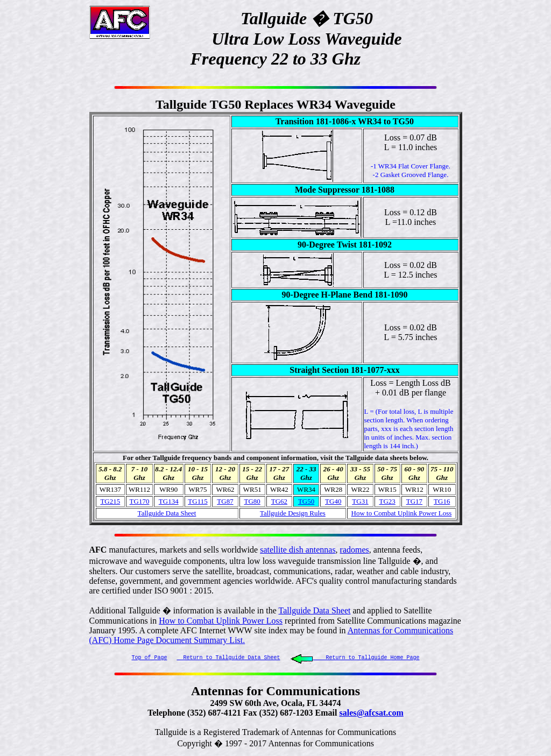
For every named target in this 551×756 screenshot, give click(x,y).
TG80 (252, 501)
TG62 (279, 501)
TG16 (442, 501)
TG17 (414, 501)
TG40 (333, 501)
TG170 (140, 501)
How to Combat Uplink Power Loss (221, 621)
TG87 (225, 501)
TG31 (360, 501)
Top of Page (150, 658)
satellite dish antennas (298, 550)
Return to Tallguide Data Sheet (229, 658)
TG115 (197, 501)
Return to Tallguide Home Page (355, 658)
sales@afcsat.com (371, 714)
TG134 (169, 501)
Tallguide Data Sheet (167, 513)
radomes (355, 550)
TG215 (110, 501)
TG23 (387, 501)
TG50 (306, 501)
